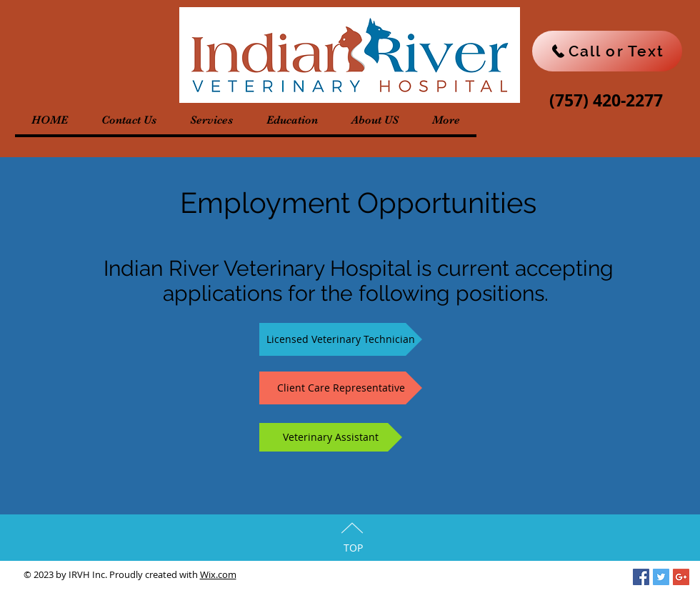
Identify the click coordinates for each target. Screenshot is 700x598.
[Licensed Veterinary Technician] (341, 339)
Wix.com (218, 574)
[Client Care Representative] (341, 388)
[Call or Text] (607, 51)
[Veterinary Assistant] (331, 437)
